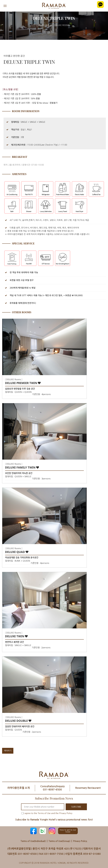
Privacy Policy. (80, 841)
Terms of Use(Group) (59, 841)
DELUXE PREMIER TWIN (23, 383)
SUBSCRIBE (76, 807)
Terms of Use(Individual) (33, 841)
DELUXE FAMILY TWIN (22, 467)
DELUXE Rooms (62, 25)
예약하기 (8, 751)
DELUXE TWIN (16, 636)
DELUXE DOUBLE (18, 721)
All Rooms (44, 25)
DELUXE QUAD (17, 552)
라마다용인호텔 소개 (19, 788)
